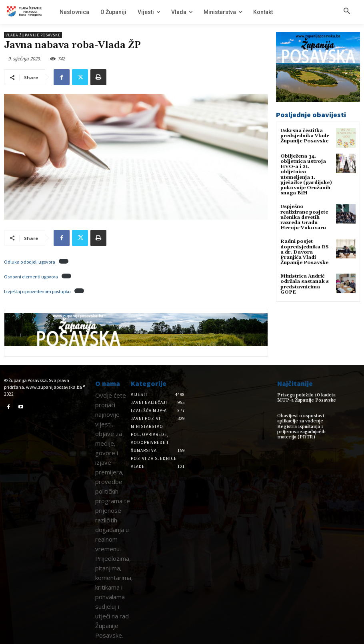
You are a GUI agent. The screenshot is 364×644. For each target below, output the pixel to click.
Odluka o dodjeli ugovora (30, 262)
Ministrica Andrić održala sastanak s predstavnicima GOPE (305, 284)
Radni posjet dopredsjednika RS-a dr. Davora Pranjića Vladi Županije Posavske (306, 252)
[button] (347, 12)
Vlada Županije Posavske (33, 35)
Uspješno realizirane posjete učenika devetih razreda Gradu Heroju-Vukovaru (304, 217)
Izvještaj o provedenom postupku (37, 291)
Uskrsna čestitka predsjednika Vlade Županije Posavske (305, 136)
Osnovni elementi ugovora (31, 277)
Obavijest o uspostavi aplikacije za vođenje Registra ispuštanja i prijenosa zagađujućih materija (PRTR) (301, 426)
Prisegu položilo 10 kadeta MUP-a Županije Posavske (307, 398)
